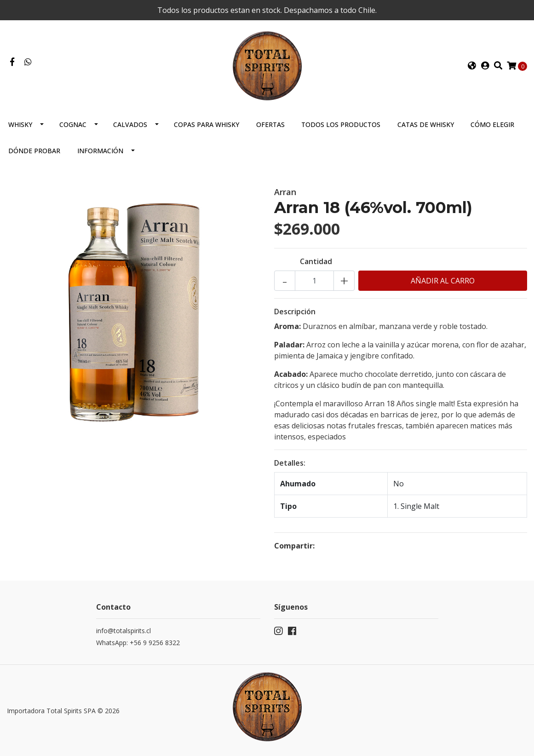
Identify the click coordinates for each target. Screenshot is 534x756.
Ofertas (270, 124)
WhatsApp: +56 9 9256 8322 (138, 643)
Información (100, 151)
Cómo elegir (492, 124)
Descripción (295, 312)
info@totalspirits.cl (123, 631)
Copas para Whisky (207, 124)
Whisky (20, 124)
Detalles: (290, 463)
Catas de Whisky (426, 124)
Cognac (73, 124)
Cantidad (316, 261)
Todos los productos (341, 124)
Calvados (130, 124)
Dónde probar (34, 151)
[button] (471, 66)
